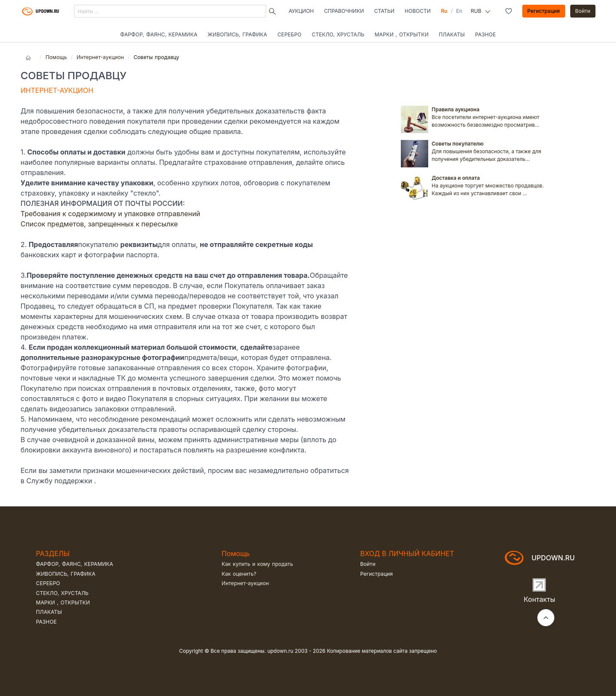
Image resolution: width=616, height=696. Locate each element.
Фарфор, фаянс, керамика (159, 34)
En (459, 11)
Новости (418, 11)
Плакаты (452, 34)
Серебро (289, 34)
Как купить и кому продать (257, 564)
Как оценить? (239, 574)
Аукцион (301, 11)
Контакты (539, 599)
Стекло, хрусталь (338, 34)
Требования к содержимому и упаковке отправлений (110, 214)
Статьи (384, 11)
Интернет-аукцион (100, 57)
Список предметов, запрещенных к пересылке (99, 224)
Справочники (344, 11)
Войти (583, 11)
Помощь (56, 57)
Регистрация (544, 11)
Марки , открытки (402, 34)
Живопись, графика (237, 34)
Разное (486, 34)
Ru (444, 11)
